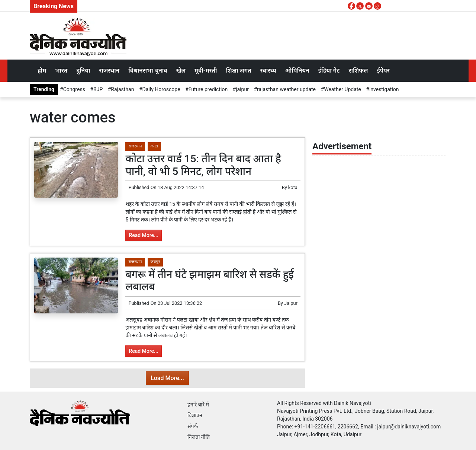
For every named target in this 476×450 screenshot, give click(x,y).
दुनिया (83, 71)
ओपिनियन (297, 71)
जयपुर (155, 262)
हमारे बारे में (198, 405)
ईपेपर (383, 71)
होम (42, 71)
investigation (384, 89)
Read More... (143, 235)
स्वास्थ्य (268, 71)
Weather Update (342, 89)
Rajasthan (122, 89)
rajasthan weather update (286, 89)
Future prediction (208, 89)
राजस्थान (110, 71)
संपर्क (193, 426)
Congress (74, 89)
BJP (98, 89)
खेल (181, 71)
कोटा (154, 146)
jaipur (242, 89)
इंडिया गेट (329, 71)
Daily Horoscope (161, 89)
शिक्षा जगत (238, 71)
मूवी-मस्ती (206, 71)
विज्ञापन (195, 415)
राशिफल (358, 71)
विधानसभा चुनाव (148, 71)
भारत (61, 71)
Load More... (167, 378)
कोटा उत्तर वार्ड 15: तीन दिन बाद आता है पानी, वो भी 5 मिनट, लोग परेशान (203, 165)
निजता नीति (199, 437)
